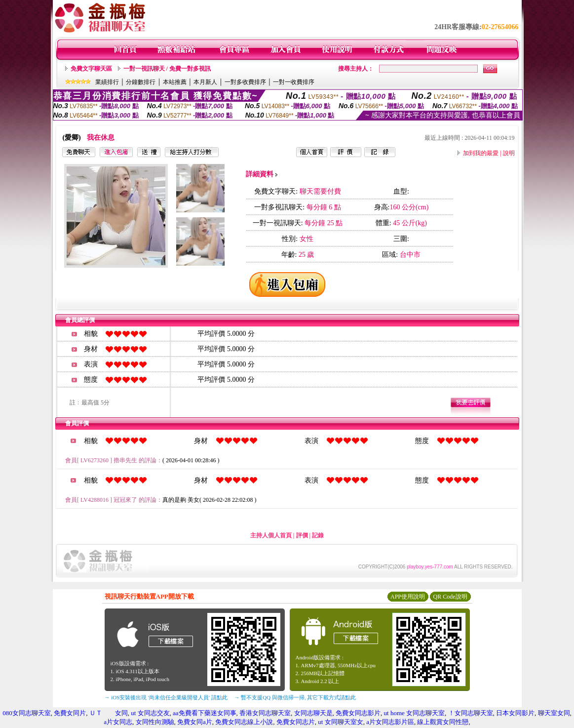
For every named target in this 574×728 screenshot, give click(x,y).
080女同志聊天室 (27, 713)
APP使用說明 (408, 597)
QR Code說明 (450, 597)
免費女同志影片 (358, 713)
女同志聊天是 (313, 713)
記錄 (318, 535)
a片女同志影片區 (390, 722)
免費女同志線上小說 (244, 722)
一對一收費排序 (294, 82)
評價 (302, 535)
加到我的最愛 (481, 153)
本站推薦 (175, 82)
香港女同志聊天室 (265, 713)
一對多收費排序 (245, 82)
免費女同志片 (296, 722)
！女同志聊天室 (471, 713)
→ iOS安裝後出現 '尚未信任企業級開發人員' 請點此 (166, 697)
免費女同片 (70, 713)
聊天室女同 (554, 713)
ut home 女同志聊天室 (415, 713)
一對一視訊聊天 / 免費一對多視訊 (167, 69)
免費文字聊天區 (91, 69)
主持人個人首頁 (271, 535)
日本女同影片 (515, 713)
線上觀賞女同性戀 (443, 722)
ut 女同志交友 (150, 713)
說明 (509, 153)
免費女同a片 (195, 722)
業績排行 (107, 82)
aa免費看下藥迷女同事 (205, 713)
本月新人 (205, 82)
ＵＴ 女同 (109, 713)
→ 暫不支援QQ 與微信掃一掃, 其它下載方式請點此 (295, 697)
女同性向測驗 (155, 722)
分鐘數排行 (141, 82)
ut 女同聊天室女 (340, 722)
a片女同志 (118, 722)
